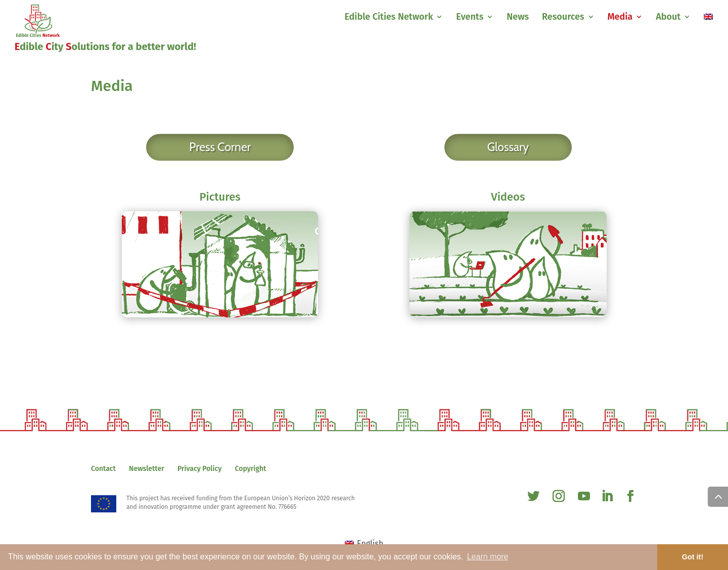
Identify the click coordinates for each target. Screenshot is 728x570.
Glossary (508, 147)
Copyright (251, 469)
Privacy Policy (199, 469)
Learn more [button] (488, 557)
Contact (103, 469)
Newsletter (147, 469)
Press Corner (220, 147)
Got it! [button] (693, 557)
